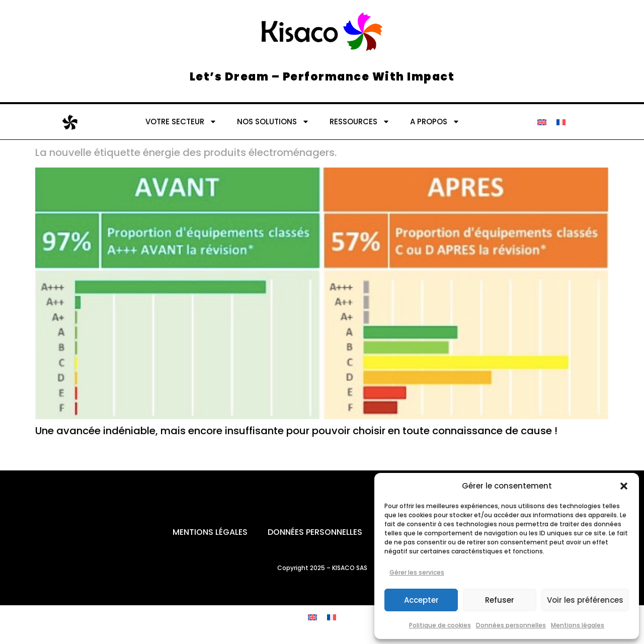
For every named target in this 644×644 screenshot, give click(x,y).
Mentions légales (578, 625)
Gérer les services (417, 572)
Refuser (500, 600)
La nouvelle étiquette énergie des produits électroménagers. (186, 152)
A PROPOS (435, 122)
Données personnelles (511, 625)
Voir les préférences (585, 600)
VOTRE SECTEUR (181, 122)
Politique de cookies (440, 625)
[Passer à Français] (561, 122)
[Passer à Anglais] (542, 122)
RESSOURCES (360, 122)
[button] (624, 486)
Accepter (421, 600)
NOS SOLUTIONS (273, 122)
